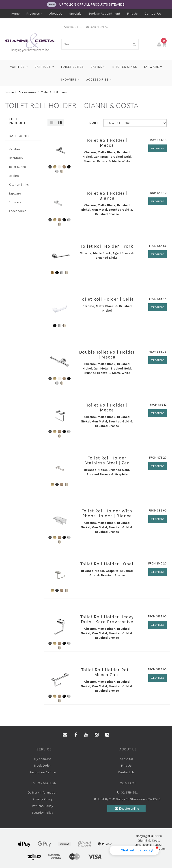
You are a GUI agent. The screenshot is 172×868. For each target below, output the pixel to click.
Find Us (132, 14)
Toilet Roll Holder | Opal (107, 564)
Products (34, 14)
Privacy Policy (42, 799)
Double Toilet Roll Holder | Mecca (107, 355)
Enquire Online (97, 27)
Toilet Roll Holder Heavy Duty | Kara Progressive (107, 619)
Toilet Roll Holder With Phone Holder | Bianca (107, 513)
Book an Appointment (104, 14)
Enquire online (126, 809)
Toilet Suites (72, 67)
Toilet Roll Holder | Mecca (107, 143)
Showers (70, 80)
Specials (75, 14)
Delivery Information (42, 793)
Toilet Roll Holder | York (107, 246)
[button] (134, 850)
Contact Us (153, 14)
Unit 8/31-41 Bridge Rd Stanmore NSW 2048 (126, 799)
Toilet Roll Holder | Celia (107, 299)
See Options (157, 148)
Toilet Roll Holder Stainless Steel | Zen (107, 460)
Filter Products (18, 121)
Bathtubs (44, 67)
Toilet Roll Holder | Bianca (107, 196)
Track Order (42, 766)
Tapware (153, 67)
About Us (56, 14)
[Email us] (65, 735)
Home (15, 14)
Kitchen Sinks (125, 67)
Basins (98, 67)
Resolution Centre (42, 772)
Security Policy (42, 813)
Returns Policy (42, 806)
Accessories (99, 80)
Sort (94, 123)
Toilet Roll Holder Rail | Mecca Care (107, 672)
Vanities (19, 67)
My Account (42, 759)
